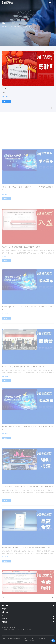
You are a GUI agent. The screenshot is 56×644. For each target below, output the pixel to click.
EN (50, 3)
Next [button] (54, 79)
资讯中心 (4, 619)
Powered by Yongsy (49, 639)
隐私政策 (27, 641)
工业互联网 (5, 612)
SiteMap (32, 641)
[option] (28, 77)
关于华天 (4, 615)
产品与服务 (5, 606)
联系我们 (4, 622)
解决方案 (4, 609)
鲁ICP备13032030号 (38, 639)
